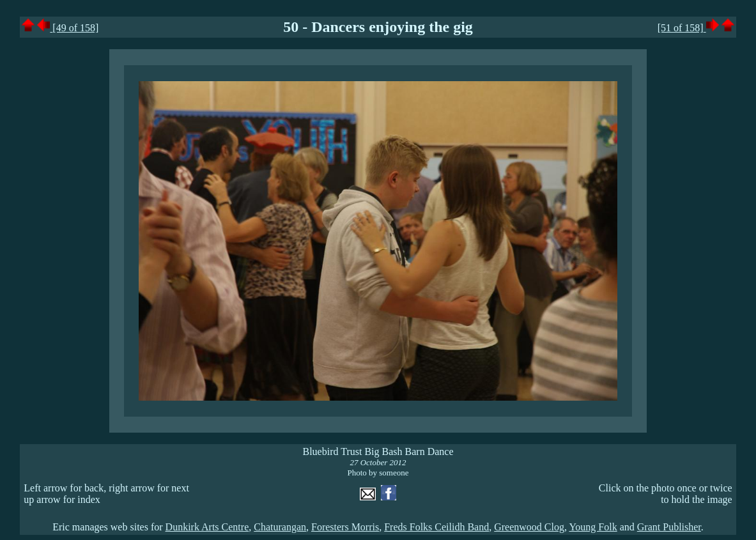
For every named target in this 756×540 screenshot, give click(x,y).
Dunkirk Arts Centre (207, 527)
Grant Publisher (669, 527)
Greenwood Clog (529, 527)
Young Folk (593, 527)
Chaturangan (280, 527)
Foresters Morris (345, 527)
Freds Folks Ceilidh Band (436, 527)
